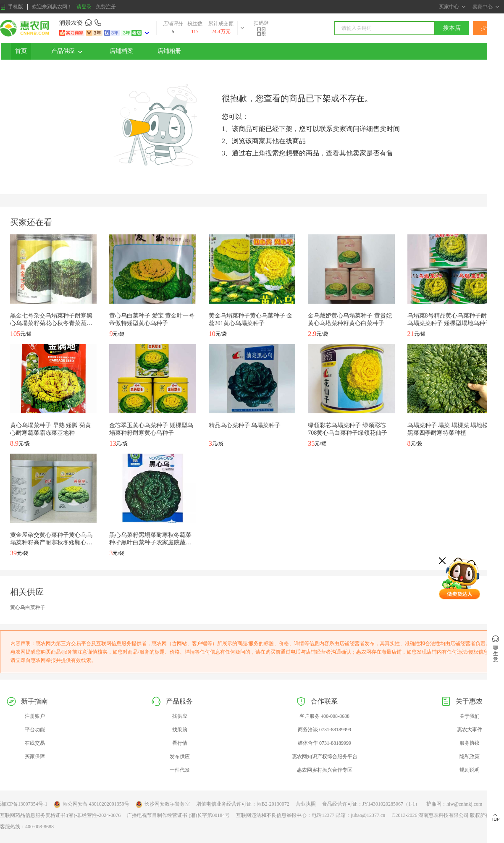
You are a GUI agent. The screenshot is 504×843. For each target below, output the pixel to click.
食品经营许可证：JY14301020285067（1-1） (371, 804)
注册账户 (35, 716)
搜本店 (452, 28)
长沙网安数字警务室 (163, 804)
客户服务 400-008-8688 (324, 716)
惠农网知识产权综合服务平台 (325, 756)
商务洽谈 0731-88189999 (324, 730)
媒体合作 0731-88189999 (324, 743)
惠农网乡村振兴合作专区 (325, 770)
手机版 (12, 7)
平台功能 (35, 730)
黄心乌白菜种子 (28, 607)
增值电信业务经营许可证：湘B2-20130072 (243, 804)
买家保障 (35, 756)
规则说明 (470, 770)
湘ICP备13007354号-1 (24, 804)
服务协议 (470, 743)
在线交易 (35, 743)
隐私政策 (470, 756)
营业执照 (306, 804)
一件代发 (180, 770)
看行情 (180, 743)
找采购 (180, 730)
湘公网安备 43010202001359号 (92, 804)
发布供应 (180, 756)
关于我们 (470, 716)
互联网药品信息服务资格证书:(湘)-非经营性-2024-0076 (60, 815)
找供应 (180, 716)
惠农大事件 (470, 730)
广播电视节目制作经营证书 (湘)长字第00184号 (178, 815)
